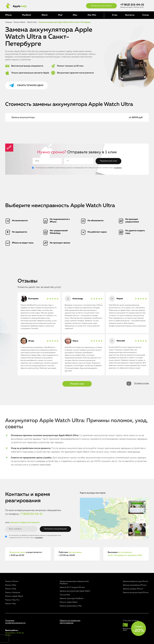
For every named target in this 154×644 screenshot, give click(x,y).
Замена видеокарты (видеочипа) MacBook (74, 582)
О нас (115, 15)
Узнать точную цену (30, 85)
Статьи (146, 15)
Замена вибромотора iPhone (135, 581)
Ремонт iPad (11, 589)
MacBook (27, 15)
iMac (75, 15)
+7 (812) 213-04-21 (132, 5)
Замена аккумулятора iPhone (136, 593)
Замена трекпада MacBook (72, 598)
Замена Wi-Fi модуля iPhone (72, 587)
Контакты (130, 15)
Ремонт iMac (11, 585)
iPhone (8, 15)
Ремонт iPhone (12, 581)
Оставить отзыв (141, 383)
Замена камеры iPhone (133, 589)
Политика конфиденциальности (15, 622)
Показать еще (77, 384)
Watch (45, 15)
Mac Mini (92, 15)
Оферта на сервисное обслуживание (70, 622)
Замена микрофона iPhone (135, 585)
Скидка (139, 629)
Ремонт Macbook (13, 593)
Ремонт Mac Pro (12, 600)
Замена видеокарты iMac (71, 606)
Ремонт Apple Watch (14, 596)
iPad (60, 15)
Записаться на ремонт (101, 6)
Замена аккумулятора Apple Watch (75, 591)
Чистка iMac (65, 595)
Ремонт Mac (11, 604)
